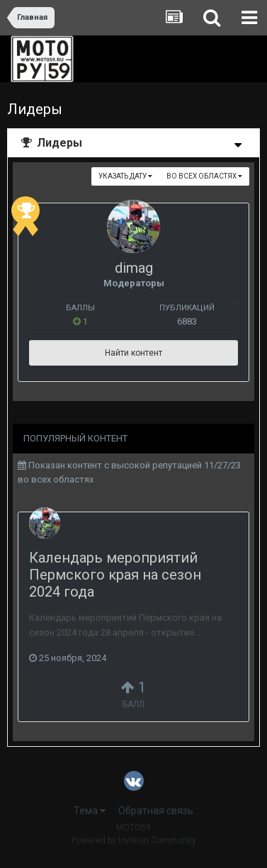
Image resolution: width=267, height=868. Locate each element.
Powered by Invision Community (134, 840)
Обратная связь (156, 811)
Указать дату (125, 176)
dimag (134, 268)
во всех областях (204, 176)
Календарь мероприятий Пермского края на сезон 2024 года (115, 575)
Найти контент (133, 353)
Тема (90, 811)
